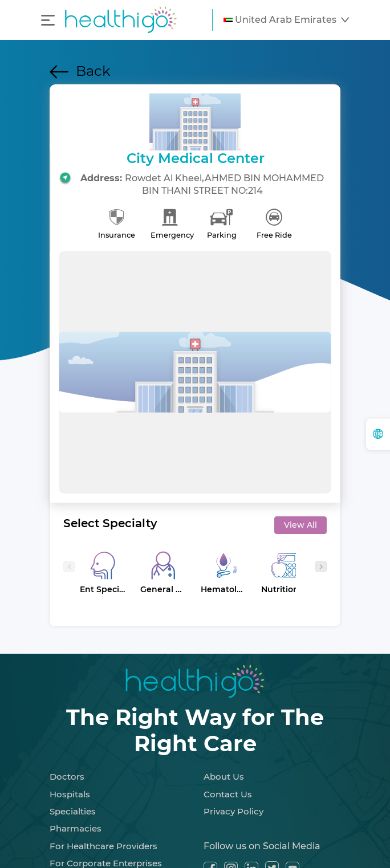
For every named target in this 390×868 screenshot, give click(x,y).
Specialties (73, 811)
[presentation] (69, 567)
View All (300, 525)
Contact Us (228, 794)
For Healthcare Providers (103, 846)
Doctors (67, 777)
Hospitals (70, 794)
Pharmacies (76, 828)
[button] (286, 20)
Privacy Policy (233, 811)
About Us (224, 777)
